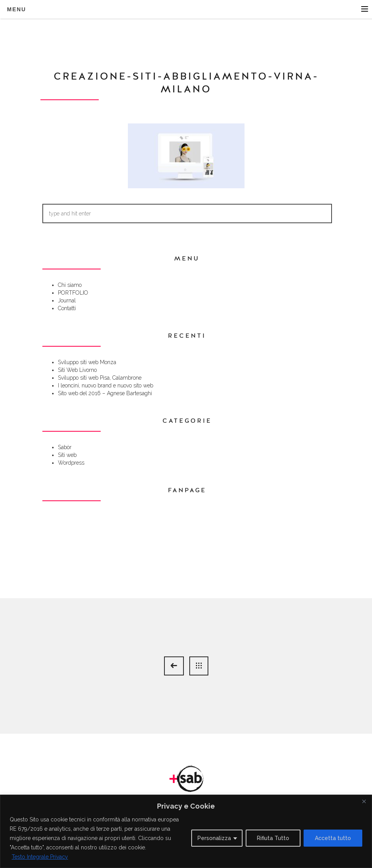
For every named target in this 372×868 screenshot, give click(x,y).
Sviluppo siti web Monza (87, 362)
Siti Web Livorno (77, 370)
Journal (67, 300)
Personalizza (214, 838)
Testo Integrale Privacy (40, 857)
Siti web (67, 455)
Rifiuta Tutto (273, 838)
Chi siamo (70, 285)
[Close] (364, 801)
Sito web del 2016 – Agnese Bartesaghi (105, 393)
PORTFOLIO (73, 293)
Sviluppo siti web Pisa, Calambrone (100, 378)
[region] (186, 831)
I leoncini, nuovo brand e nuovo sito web (106, 385)
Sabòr (65, 447)
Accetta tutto (333, 838)
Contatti (67, 308)
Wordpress (71, 463)
